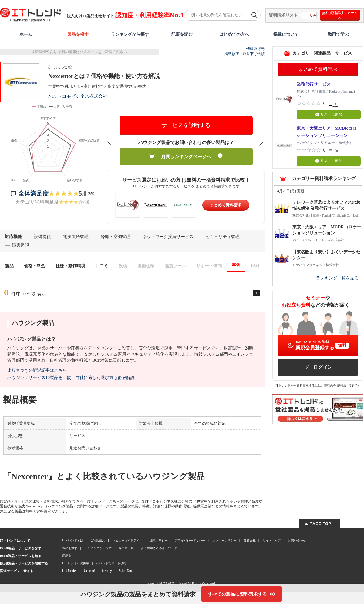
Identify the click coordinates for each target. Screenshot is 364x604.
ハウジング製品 (60, 68)
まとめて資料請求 (226, 205)
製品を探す (78, 34)
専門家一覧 (126, 548)
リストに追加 (329, 114)
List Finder (70, 571)
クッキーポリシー (224, 540)
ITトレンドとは (73, 540)
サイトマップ (272, 540)
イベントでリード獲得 (111, 563)
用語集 (67, 555)
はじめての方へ (234, 34)
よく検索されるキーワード (159, 548)
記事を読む (182, 34)
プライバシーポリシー (190, 540)
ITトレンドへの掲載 (76, 563)
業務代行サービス (314, 84)
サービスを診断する (186, 125)
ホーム (26, 34)
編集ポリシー (159, 540)
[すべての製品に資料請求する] (242, 594)
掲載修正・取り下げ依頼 (244, 54)
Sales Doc (126, 571)
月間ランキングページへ (186, 156)
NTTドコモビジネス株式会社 (78, 96)
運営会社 (250, 540)
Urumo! (89, 571)
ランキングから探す (130, 34)
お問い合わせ (297, 540)
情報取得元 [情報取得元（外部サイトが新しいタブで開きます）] (255, 49)
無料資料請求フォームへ (340, 15)
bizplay (107, 571)
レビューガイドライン (127, 540)
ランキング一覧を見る (337, 278)
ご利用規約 (98, 540)
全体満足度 (33, 193)
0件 (335, 105)
